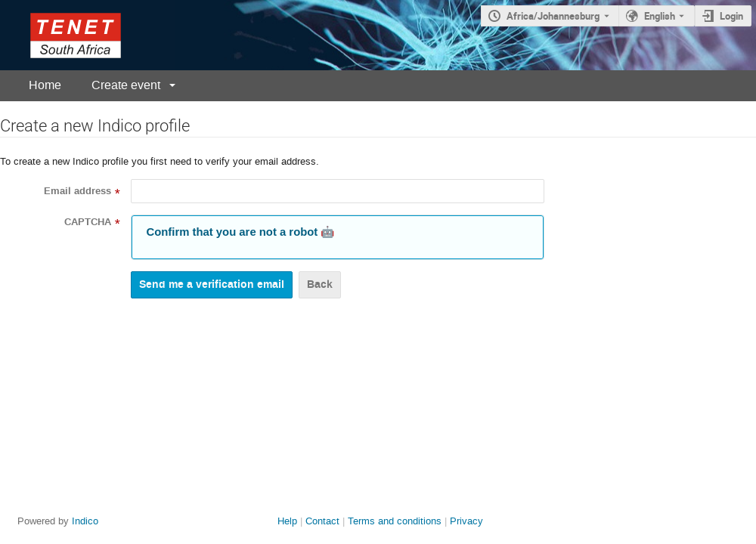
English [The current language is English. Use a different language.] (660, 16)
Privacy (466, 521)
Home (45, 85)
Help (287, 521)
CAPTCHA (88, 222)
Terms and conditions (395, 521)
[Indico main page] (60, 35)
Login (731, 16)
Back (320, 284)
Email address (77, 191)
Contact (322, 521)
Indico (85, 521)
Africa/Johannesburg (553, 16)
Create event (126, 85)
